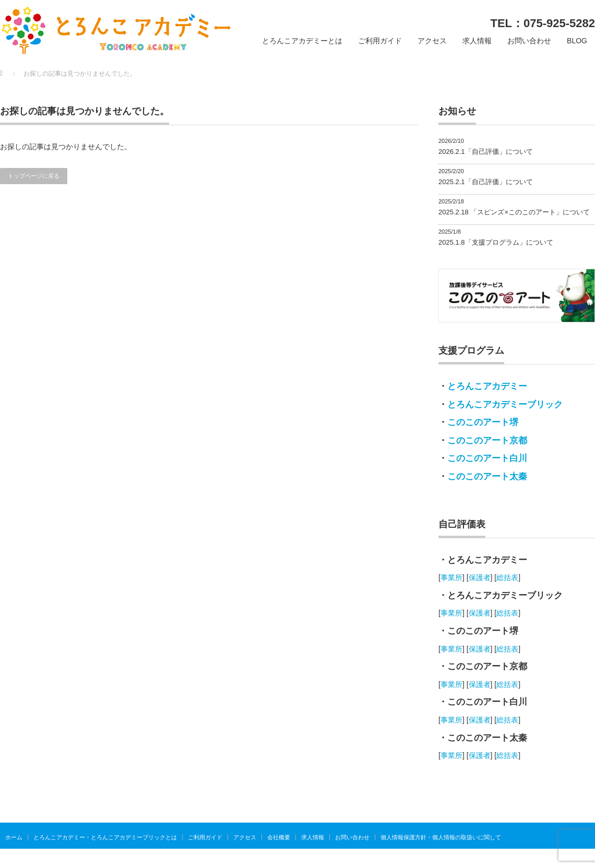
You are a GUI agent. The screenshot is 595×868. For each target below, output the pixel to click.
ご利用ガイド (380, 41)
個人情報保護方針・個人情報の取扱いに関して (441, 837)
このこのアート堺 (483, 422)
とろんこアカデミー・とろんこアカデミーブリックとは (105, 837)
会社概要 (279, 837)
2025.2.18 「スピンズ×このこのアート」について (514, 212)
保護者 (480, 577)
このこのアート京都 (487, 441)
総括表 (507, 577)
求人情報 (477, 41)
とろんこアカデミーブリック (505, 405)
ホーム (14, 837)
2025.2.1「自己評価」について (486, 182)
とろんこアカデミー (487, 386)
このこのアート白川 (487, 458)
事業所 (451, 577)
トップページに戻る (34, 176)
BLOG (577, 41)
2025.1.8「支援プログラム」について (496, 242)
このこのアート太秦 (487, 477)
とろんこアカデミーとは (302, 41)
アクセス (432, 41)
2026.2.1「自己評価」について (486, 152)
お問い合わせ (529, 41)
